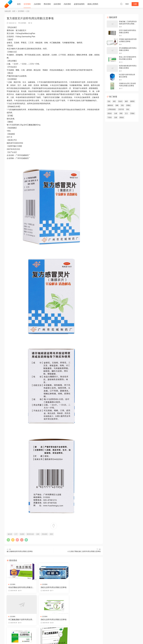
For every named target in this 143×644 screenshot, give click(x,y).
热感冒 (22, 534)
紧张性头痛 (30, 534)
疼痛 (121, 113)
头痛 (116, 113)
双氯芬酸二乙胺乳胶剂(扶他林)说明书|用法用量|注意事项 (128, 24)
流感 (116, 117)
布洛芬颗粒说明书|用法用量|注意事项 (21, 587)
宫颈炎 (132, 113)
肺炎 (128, 109)
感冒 (114, 101)
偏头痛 (10, 534)
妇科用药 (57, 4)
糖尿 (126, 101)
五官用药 (27, 4)
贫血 (109, 101)
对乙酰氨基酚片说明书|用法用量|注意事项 (85, 587)
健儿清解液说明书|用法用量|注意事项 (20, 551)
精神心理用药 (93, 4)
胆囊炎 (128, 105)
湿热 (122, 105)
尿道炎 (110, 113)
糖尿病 (132, 101)
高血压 (120, 101)
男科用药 (47, 4)
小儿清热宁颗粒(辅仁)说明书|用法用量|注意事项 (84, 551)
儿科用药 (37, 4)
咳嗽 (117, 105)
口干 (16, 534)
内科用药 (67, 4)
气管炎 (110, 117)
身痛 (38, 534)
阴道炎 (122, 117)
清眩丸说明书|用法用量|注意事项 (53, 587)
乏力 (126, 113)
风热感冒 (45, 534)
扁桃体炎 (110, 105)
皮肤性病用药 (79, 4)
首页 (19, 4)
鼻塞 (51, 534)
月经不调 (121, 109)
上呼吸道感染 (112, 109)
